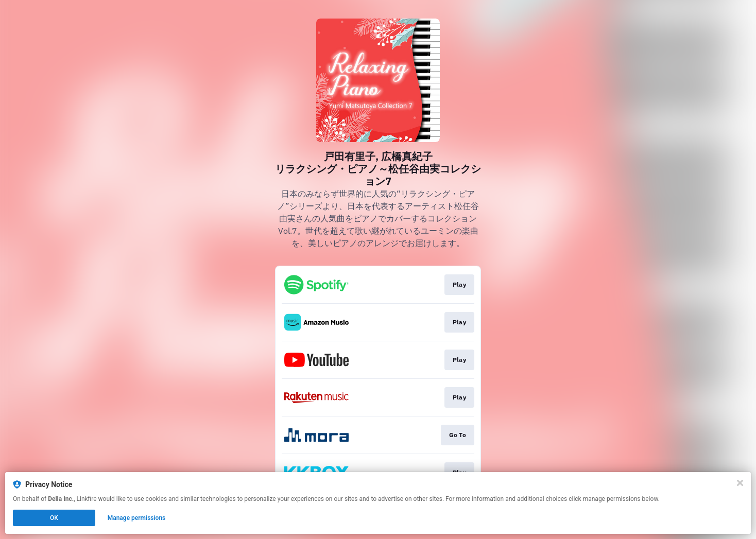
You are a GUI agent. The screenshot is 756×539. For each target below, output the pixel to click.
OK (54, 518)
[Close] (740, 483)
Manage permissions (137, 518)
